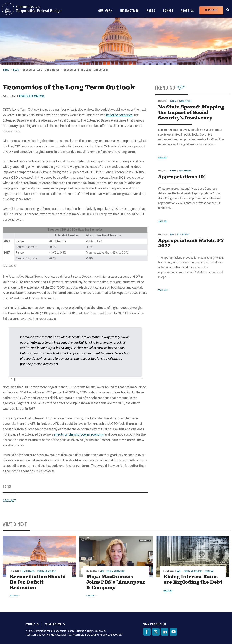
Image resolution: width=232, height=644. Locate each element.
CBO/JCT (9, 501)
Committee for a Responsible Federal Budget (32, 9)
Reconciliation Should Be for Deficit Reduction (38, 582)
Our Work (105, 11)
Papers (173, 101)
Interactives (130, 11)
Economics (209, 571)
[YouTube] (173, 632)
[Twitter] (156, 632)
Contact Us (32, 624)
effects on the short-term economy (79, 434)
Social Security (185, 101)
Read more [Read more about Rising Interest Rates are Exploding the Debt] (168, 590)
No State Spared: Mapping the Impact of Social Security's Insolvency (191, 113)
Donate (168, 11)
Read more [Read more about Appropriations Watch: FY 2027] (162, 290)
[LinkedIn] (165, 632)
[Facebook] (147, 632)
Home (6, 70)
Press (151, 11)
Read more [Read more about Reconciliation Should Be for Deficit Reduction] (14, 596)
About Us (187, 11)
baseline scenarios (119, 115)
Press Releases (28, 571)
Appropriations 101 (182, 177)
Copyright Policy (55, 624)
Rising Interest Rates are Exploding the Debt (193, 580)
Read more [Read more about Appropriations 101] (162, 221)
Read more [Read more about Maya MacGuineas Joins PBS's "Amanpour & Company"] (91, 596)
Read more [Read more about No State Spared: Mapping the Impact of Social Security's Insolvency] (162, 158)
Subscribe (211, 10)
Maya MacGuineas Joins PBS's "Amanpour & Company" (116, 582)
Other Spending (185, 171)
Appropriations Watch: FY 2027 (191, 243)
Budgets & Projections (32, 96)
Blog (16, 70)
